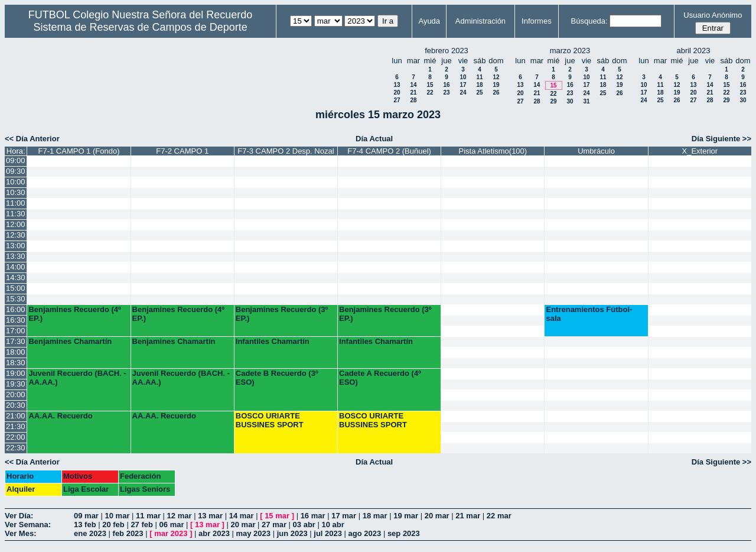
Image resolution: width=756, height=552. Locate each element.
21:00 (16, 416)
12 (496, 77)
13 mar (210, 516)
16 (446, 85)
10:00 (16, 182)
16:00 (16, 309)
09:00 (16, 160)
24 (463, 92)
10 (463, 77)
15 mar (277, 516)
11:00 (16, 203)
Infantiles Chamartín (273, 341)
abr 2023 (214, 533)
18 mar (375, 516)
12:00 (16, 224)
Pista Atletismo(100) (493, 151)
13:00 (16, 246)
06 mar (172, 525)
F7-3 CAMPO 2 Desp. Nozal (286, 151)
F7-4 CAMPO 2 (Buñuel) (389, 151)
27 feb (142, 525)
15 (430, 85)
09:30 (16, 171)
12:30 (16, 235)
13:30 (16, 256)
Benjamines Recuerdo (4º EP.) (74, 314)
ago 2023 (365, 533)
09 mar (86, 516)
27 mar (274, 525)
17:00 (16, 331)
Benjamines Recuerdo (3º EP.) (282, 314)
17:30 (16, 341)
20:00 (16, 394)
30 (570, 101)
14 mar (242, 516)
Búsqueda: (589, 21)
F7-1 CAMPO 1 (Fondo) (79, 151)
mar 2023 (171, 533)
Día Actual (374, 139)
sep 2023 (404, 533)
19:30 (16, 384)
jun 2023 (292, 533)
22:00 (16, 437)
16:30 (16, 320)
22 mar (499, 516)
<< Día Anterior (32, 139)
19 (496, 85)
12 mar (180, 516)
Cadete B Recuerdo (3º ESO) (277, 378)
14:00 (16, 267)
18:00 (16, 352)
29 (553, 101)
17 (463, 85)
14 (413, 85)
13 (397, 85)
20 (397, 92)
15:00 (16, 288)
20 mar (437, 516)
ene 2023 (90, 533)
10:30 (16, 192)
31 (586, 101)
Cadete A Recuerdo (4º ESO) (380, 378)
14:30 (16, 277)
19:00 (16, 373)
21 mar (468, 516)
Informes (537, 21)
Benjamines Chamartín (70, 341)
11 (479, 77)
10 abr (333, 525)
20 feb (113, 525)
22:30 (16, 448)
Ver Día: (19, 516)
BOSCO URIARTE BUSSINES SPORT (270, 420)
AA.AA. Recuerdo (60, 416)
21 (413, 92)
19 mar (406, 516)
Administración (480, 21)
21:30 (16, 426)
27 (397, 100)
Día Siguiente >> (721, 139)
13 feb (85, 525)
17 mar (344, 516)
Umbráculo (596, 151)
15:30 (16, 299)
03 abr (304, 525)
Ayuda (429, 21)
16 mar (313, 516)
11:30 (16, 214)
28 (413, 100)
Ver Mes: (20, 533)
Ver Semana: (28, 525)
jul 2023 (328, 533)
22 (430, 92)
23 (446, 92)
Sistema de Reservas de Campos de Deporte (141, 27)
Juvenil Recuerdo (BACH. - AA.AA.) (77, 378)
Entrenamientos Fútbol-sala (589, 314)
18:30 (16, 363)
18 (479, 85)
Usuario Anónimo (713, 15)
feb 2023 (128, 533)
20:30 (16, 405)
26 (496, 92)
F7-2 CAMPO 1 (182, 151)
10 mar (118, 516)
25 (479, 92)
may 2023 (253, 533)
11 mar (148, 516)
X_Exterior (700, 151)
